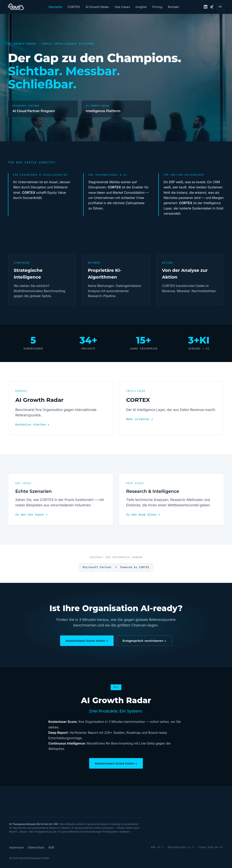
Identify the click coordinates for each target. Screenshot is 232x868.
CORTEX (74, 7)
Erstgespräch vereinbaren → (144, 641)
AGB (51, 847)
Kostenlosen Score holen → (87, 641)
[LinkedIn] (206, 7)
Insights (141, 7)
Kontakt (173, 7)
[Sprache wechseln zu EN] (220, 7)
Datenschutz (36, 847)
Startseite (55, 7)
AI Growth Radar (97, 7)
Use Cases (122, 7)
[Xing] (212, 7)
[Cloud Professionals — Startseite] (16, 7)
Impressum (17, 847)
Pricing (157, 7)
